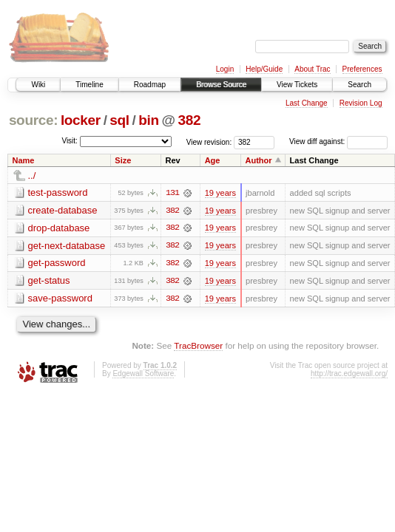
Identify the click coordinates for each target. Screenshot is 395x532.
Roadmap (150, 85)
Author (259, 160)
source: (33, 120)
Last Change (307, 103)
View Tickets (297, 85)
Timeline (89, 85)
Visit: (70, 141)
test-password (58, 192)
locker (81, 120)
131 (172, 193)
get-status (49, 281)
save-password (60, 299)
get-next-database (67, 246)
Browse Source (221, 85)
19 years (220, 193)
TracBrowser (198, 347)
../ (32, 175)
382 (190, 120)
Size (123, 160)
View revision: (209, 141)
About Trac (312, 69)
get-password (57, 263)
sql (119, 120)
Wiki (38, 85)
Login (225, 69)
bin (148, 120)
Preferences (362, 69)
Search (359, 85)
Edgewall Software (143, 374)
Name (24, 160)
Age (213, 160)
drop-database (59, 228)
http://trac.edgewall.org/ (349, 374)
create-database (63, 210)
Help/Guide (264, 69)
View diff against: (338, 141)
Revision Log (361, 103)
